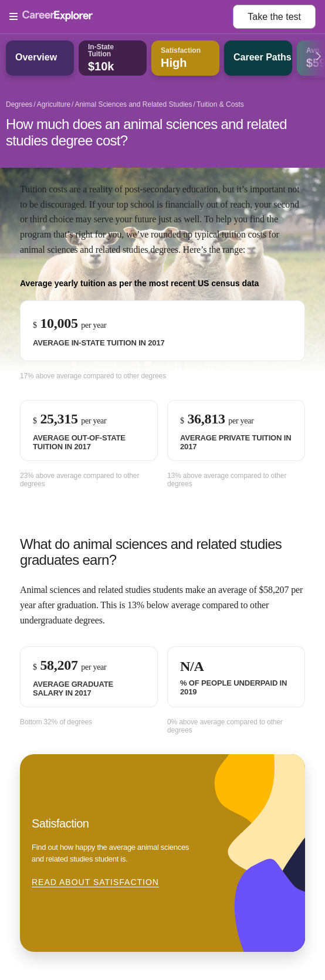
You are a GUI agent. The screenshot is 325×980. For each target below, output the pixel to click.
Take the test (274, 17)
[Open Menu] (121, 17)
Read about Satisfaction (95, 882)
